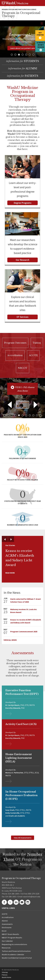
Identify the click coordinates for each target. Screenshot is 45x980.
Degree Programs (23, 203)
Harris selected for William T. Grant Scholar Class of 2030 (26, 600)
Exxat (4, 931)
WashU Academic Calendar (13, 954)
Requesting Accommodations (14, 944)
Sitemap (5, 972)
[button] (12, 55)
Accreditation (8, 917)
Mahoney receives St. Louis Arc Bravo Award (24, 611)
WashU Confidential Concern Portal (17, 958)
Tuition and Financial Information (16, 951)
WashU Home (6, 977)
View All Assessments (23, 838)
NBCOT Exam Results (10, 934)
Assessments (7, 924)
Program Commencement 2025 (24, 632)
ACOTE (5, 914)
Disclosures (7, 927)
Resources (6, 948)
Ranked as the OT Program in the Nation (22, 859)
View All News (10, 640)
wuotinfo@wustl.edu (32, 897)
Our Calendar (7, 941)
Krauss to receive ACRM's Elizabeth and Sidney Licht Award (26, 621)
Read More (10, 573)
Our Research (22, 260)
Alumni (5, 921)
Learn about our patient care (22, 48)
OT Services (22, 317)
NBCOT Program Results (12, 938)
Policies (5, 975)
